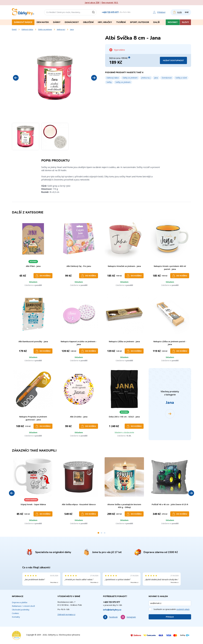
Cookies (15, 613)
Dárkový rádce (27, 29)
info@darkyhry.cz (112, 610)
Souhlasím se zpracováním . (172, 609)
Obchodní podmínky (21, 610)
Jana (72, 29)
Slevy (185, 22)
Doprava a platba (20, 602)
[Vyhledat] (94, 12)
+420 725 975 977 (110, 12)
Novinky (173, 22)
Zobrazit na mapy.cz (66, 614)
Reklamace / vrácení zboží (23, 606)
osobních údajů (183, 609)
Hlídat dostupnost (173, 61)
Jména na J (61, 29)
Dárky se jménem (45, 29)
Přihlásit (170, 617)
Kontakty (16, 617)
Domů (14, 29)
